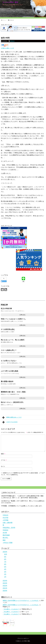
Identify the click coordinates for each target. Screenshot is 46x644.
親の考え (5, 538)
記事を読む (23, 315)
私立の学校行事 (6, 309)
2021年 (5, 588)
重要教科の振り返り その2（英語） (14, 392)
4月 (5, 569)
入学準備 (5, 520)
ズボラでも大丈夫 (10, 422)
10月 (6, 554)
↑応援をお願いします (7, 48)
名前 (3, 454)
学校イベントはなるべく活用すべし (13, 319)
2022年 (5, 586)
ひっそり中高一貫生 (10, 2)
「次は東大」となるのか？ (11, 609)
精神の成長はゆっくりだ (12, 417)
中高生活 (12, 41)
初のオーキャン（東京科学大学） (13, 402)
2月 (5, 574)
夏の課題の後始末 (7, 381)
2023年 (5, 583)
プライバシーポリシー (23, 638)
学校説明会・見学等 (9, 528)
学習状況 (5, 530)
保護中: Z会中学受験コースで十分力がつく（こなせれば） (21, 601)
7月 (5, 562)
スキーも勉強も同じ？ (9, 350)
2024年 (5, 581)
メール (4, 460)
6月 (5, 564)
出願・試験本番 (8, 523)
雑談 (4, 540)
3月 (5, 572)
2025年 (5, 552)
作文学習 (5, 518)
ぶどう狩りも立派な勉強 (9, 371)
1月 (5, 577)
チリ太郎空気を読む (8, 329)
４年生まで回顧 (8, 543)
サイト (3, 466)
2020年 (5, 591)
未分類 (5, 533)
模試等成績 (6, 535)
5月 (5, 567)
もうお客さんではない (9, 361)
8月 (5, 559)
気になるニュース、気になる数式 (13, 340)
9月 (5, 557)
